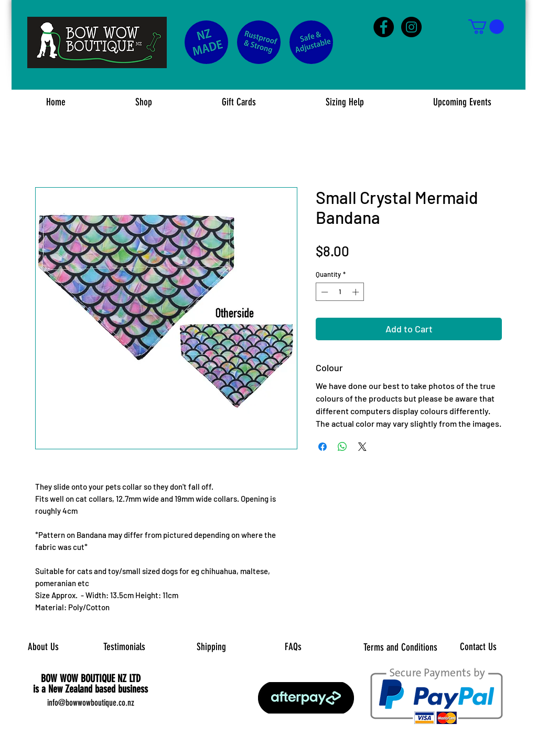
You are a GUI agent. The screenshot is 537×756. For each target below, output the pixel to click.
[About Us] (43, 647)
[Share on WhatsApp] (342, 447)
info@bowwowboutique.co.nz (91, 703)
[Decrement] (324, 292)
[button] (486, 27)
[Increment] (357, 292)
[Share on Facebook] (323, 447)
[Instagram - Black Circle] (411, 27)
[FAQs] (293, 647)
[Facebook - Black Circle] (384, 27)
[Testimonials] (124, 647)
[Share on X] (362, 447)
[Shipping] (211, 647)
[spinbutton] (340, 292)
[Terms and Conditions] (400, 648)
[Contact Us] (478, 647)
